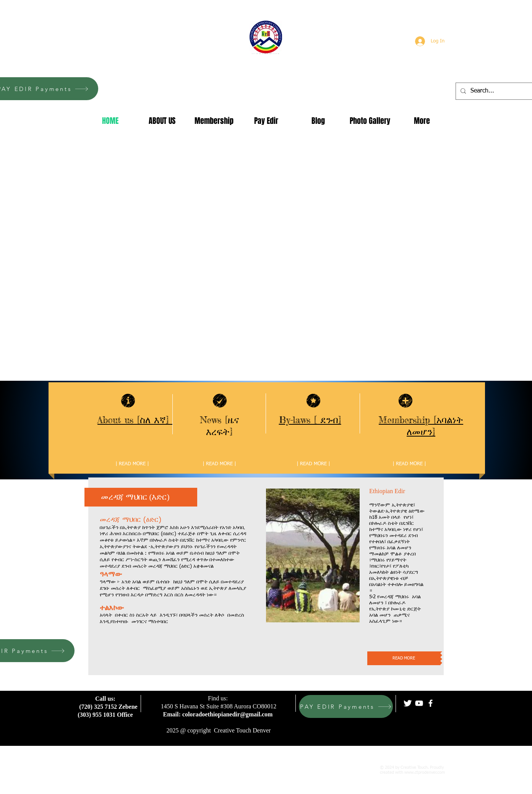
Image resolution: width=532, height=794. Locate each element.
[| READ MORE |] (132, 464)
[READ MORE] (404, 658)
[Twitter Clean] (408, 703)
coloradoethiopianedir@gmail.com (228, 714)
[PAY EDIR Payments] (346, 706)
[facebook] (431, 703)
